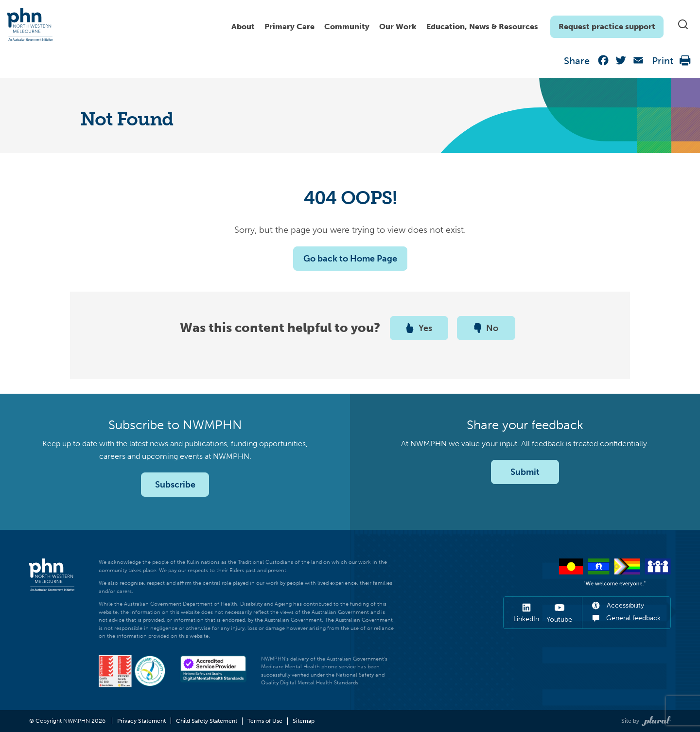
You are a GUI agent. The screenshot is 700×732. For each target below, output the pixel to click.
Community (347, 26)
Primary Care (289, 26)
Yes (419, 328)
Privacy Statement (141, 721)
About (243, 26)
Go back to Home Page (350, 259)
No (486, 328)
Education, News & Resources (482, 26)
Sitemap (304, 721)
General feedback (626, 618)
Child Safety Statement (207, 721)
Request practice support (607, 26)
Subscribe (175, 485)
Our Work (398, 26)
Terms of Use (265, 721)
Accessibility (618, 605)
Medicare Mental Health (290, 667)
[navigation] (445, 24)
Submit (525, 472)
